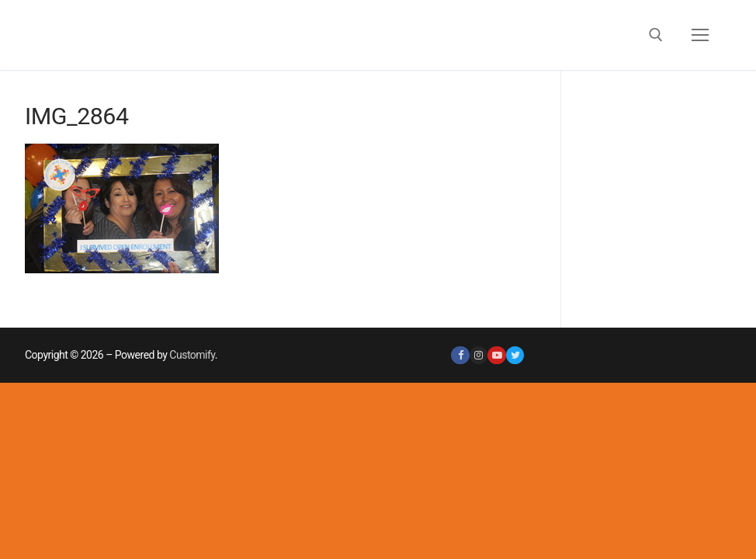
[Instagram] (479, 355)
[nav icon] (700, 35)
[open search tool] (656, 35)
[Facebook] (460, 355)
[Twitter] (515, 355)
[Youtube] (496, 355)
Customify (192, 355)
